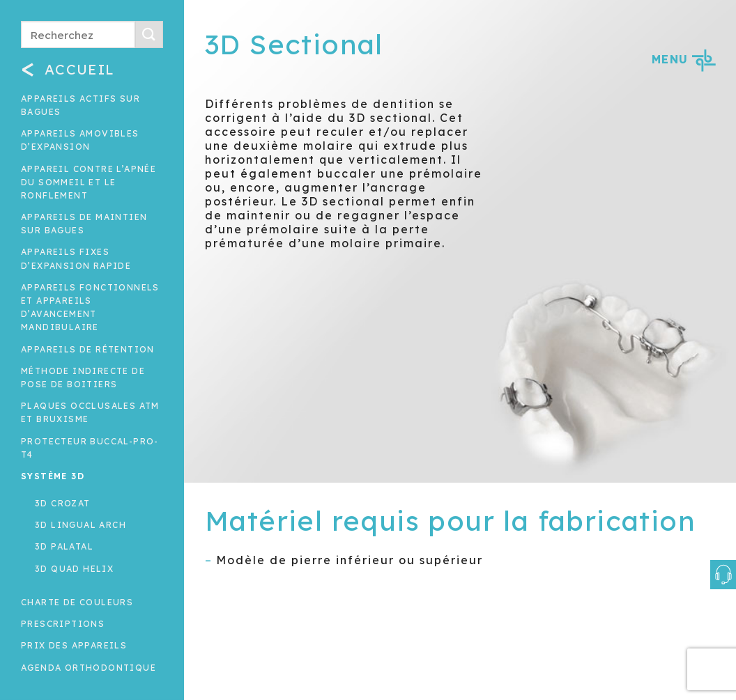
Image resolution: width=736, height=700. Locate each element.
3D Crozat (63, 503)
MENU (683, 59)
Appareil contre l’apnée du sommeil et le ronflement (89, 182)
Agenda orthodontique (89, 668)
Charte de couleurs (77, 602)
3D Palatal (64, 546)
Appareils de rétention (88, 349)
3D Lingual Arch (80, 525)
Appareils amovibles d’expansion (80, 140)
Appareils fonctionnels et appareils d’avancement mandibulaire (90, 308)
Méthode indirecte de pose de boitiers (83, 378)
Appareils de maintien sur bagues (84, 224)
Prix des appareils (74, 645)
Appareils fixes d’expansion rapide (76, 258)
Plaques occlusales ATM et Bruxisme (90, 412)
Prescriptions (63, 624)
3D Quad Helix (74, 569)
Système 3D (53, 476)
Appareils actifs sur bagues (80, 105)
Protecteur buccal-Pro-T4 (90, 448)
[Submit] (149, 34)
